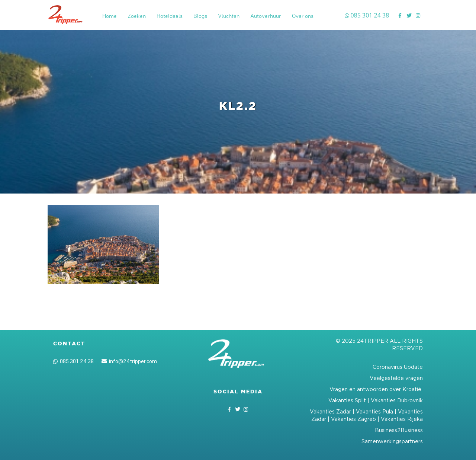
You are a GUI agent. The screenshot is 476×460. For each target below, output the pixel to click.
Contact (69, 344)
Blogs (200, 16)
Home (110, 16)
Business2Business (399, 430)
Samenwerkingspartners (392, 441)
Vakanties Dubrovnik (397, 400)
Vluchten (229, 16)
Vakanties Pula (374, 411)
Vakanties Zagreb (353, 419)
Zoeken (137, 16)
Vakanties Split (347, 400)
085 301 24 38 (73, 361)
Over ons (303, 16)
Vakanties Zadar (330, 411)
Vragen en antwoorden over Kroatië (376, 389)
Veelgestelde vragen (396, 378)
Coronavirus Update (398, 367)
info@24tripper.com (129, 361)
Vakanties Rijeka (402, 419)
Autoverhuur (266, 16)
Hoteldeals (170, 16)
